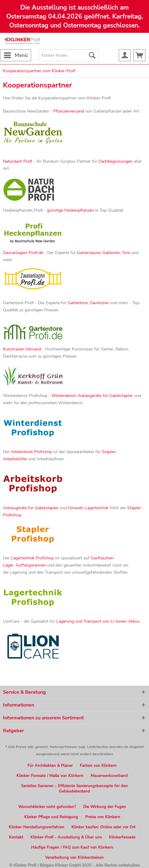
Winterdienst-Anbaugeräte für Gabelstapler (92, 396)
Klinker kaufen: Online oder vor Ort (104, 827)
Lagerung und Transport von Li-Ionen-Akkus (98, 621)
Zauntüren (99, 303)
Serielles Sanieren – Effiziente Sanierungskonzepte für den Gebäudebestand (74, 789)
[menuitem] (16, 55)
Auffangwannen (31, 565)
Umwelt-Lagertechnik (88, 508)
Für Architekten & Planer (50, 766)
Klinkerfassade (122, 837)
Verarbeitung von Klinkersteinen (74, 858)
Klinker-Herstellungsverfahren (37, 827)
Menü (16, 55)
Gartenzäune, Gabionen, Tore (104, 253)
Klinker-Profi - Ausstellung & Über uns (66, 837)
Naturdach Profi (18, 161)
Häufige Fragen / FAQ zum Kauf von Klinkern (72, 847)
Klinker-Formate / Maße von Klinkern (50, 776)
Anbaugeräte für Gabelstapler (31, 508)
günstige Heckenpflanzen (70, 210)
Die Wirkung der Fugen (105, 807)
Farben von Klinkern (98, 766)
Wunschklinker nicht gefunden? (47, 807)
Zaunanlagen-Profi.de (23, 253)
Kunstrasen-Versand (22, 349)
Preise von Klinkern (103, 817)
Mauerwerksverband (109, 776)
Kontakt (16, 837)
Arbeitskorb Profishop (31, 452)
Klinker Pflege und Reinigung (51, 817)
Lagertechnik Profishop (32, 558)
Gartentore (78, 303)
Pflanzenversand (69, 111)
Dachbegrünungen (115, 161)
